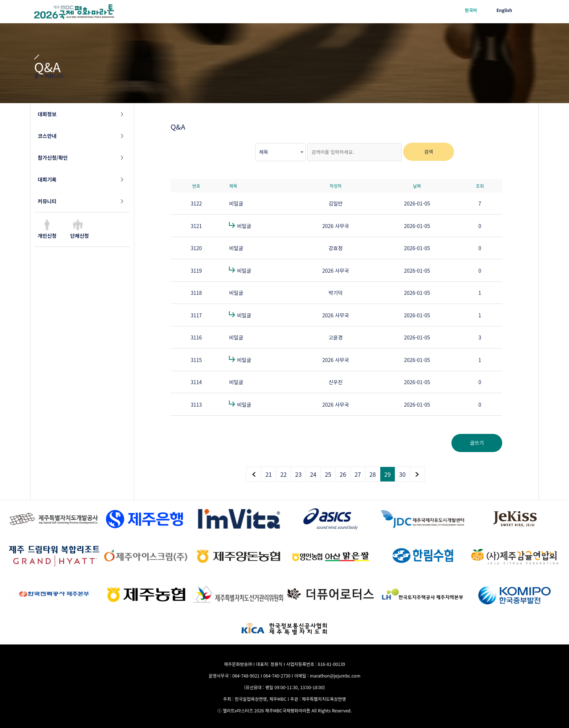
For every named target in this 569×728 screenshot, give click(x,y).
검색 (429, 152)
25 (328, 474)
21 (269, 474)
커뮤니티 (47, 201)
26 (343, 474)
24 (313, 474)
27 (358, 474)
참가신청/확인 (53, 158)
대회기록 (47, 179)
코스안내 (47, 136)
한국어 (471, 10)
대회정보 (47, 114)
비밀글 (236, 203)
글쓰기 (477, 443)
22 (283, 474)
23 (298, 474)
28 (373, 474)
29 (388, 474)
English (504, 10)
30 (402, 474)
